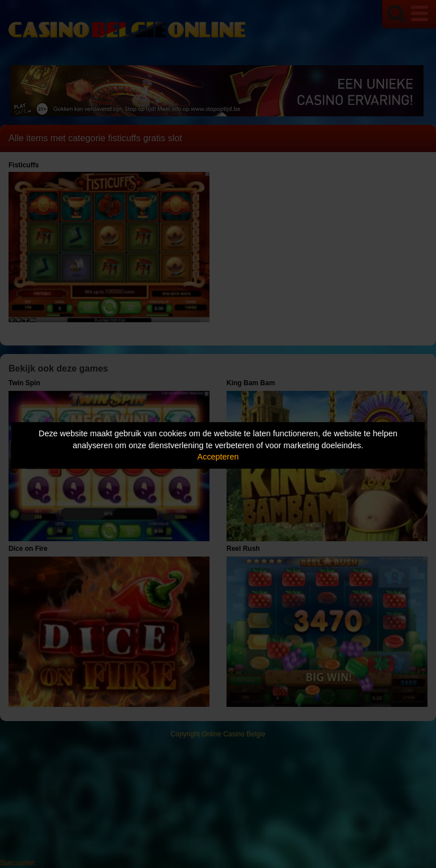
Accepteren (218, 457)
